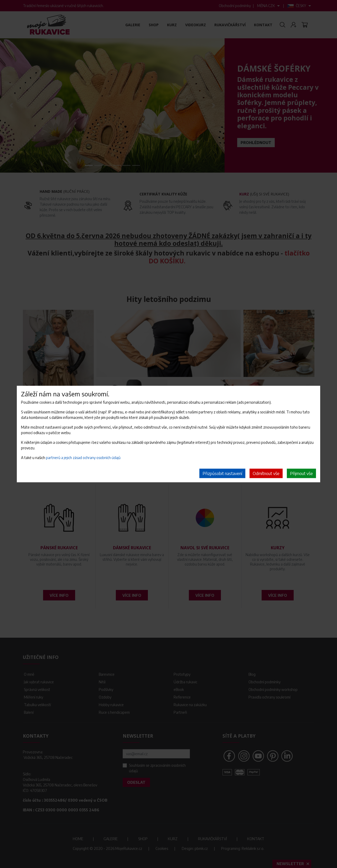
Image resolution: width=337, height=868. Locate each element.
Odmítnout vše (266, 473)
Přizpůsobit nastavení (222, 473)
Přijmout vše (301, 473)
